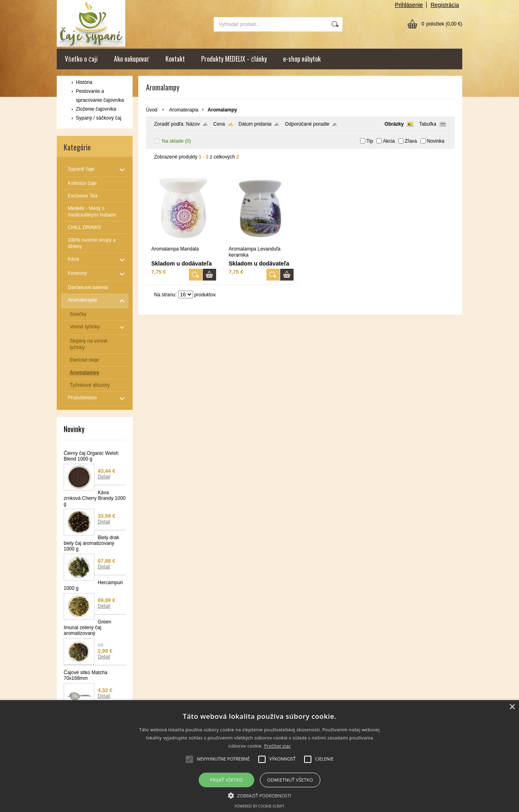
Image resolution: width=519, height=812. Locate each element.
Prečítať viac (277, 746)
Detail (104, 477)
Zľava (411, 141)
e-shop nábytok (302, 59)
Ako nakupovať (132, 59)
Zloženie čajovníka (96, 109)
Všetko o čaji (81, 59)
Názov (193, 124)
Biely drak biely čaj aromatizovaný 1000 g (91, 543)
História (84, 82)
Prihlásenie (409, 5)
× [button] (512, 707)
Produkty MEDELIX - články (234, 59)
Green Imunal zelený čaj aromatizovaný (87, 628)
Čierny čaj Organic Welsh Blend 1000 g (91, 456)
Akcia (389, 141)
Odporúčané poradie (307, 124)
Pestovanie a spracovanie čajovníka (100, 96)
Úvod (152, 110)
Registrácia (445, 5)
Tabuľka (428, 124)
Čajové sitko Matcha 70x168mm (86, 675)
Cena (219, 124)
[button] (260, 795)
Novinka (436, 141)
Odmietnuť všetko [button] (290, 780)
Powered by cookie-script (260, 806)
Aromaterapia (184, 110)
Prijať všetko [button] (226, 780)
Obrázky (394, 124)
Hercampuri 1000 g (93, 585)
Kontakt (175, 59)
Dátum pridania (255, 124)
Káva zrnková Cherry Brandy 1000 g (95, 498)
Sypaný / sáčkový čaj (99, 118)
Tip (370, 141)
